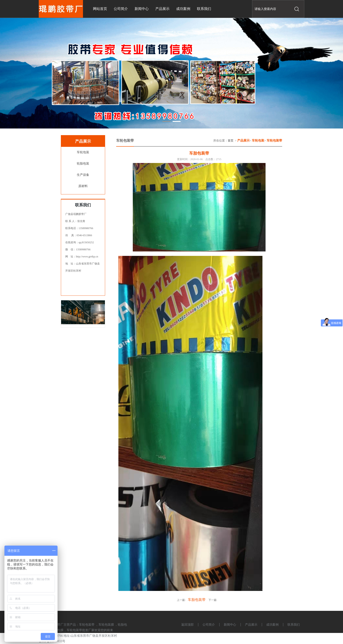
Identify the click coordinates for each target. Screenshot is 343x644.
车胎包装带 (197, 600)
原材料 (83, 186)
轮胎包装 (83, 164)
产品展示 (251, 625)
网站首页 (100, 9)
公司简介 (209, 625)
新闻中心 (230, 625)
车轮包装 (83, 152)
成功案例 (272, 625)
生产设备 (83, 175)
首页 (231, 141)
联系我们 (294, 625)
